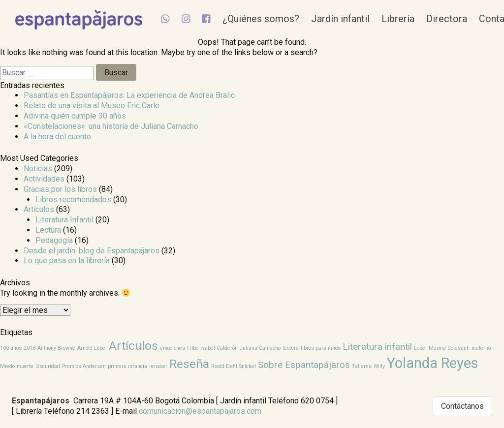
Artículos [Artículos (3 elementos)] (133, 346)
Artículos (39, 209)
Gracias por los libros (60, 189)
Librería (411, 19)
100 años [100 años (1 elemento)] (11, 348)
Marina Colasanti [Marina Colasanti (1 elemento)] (449, 348)
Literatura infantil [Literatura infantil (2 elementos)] (377, 347)
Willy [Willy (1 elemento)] (379, 366)
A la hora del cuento (57, 137)
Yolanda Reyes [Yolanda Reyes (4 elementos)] (433, 363)
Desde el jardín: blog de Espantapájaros (92, 251)
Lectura (48, 230)
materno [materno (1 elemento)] (481, 348)
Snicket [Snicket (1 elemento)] (248, 366)
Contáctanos (462, 406)
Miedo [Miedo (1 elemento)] (7, 366)
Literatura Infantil (64, 220)
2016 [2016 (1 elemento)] (30, 348)
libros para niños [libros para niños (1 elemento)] (321, 348)
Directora (460, 19)
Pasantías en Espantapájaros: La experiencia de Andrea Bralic (129, 95)
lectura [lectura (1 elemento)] (291, 348)
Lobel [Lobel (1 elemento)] (420, 348)
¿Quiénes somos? (274, 19)
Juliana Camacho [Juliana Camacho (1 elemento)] (260, 348)
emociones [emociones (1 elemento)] (173, 348)
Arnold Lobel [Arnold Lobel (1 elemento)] (92, 348)
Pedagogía (54, 240)
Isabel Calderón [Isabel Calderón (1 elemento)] (219, 348)
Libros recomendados (73, 199)
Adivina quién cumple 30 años (75, 116)
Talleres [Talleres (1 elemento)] (362, 366)
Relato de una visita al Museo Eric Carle (92, 106)
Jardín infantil (354, 19)
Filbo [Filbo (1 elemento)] (193, 348)
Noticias (38, 168)
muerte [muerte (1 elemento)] (25, 366)
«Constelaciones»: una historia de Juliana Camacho (111, 126)
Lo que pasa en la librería (67, 260)
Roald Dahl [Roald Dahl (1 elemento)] (224, 366)
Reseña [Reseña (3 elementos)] (189, 364)
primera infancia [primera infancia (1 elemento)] (127, 366)
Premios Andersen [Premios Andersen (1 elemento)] (84, 366)
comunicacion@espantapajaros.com (200, 411)
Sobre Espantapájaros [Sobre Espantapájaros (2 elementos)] (304, 365)
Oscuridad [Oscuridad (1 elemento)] (48, 366)
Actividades (44, 179)
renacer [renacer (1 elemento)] (158, 366)
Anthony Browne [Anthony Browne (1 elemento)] (56, 348)
